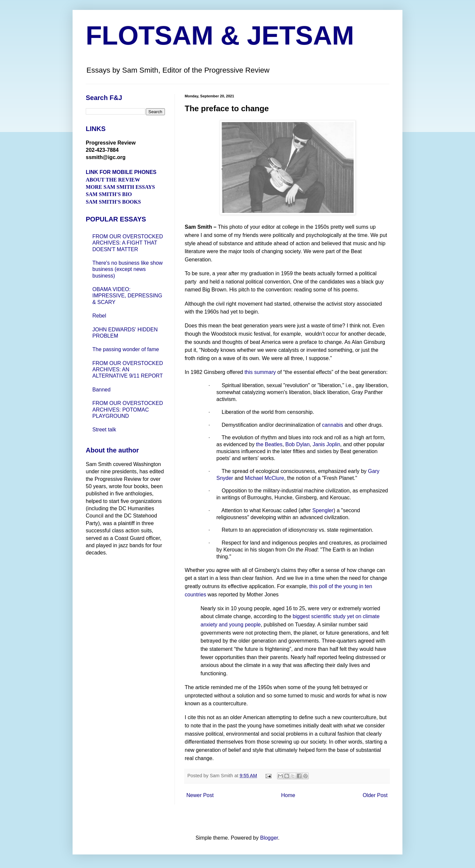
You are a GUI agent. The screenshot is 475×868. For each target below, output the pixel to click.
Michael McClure (264, 478)
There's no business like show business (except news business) (127, 269)
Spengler (323, 510)
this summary (260, 372)
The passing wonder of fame (126, 349)
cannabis (332, 425)
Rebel (99, 316)
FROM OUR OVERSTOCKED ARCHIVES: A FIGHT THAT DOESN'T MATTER (128, 243)
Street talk (104, 430)
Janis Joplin (327, 444)
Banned (101, 390)
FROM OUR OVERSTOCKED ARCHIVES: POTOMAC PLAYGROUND (128, 409)
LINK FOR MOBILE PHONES (121, 172)
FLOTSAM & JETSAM (220, 35)
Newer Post (200, 795)
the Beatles (269, 444)
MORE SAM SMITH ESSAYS (120, 187)
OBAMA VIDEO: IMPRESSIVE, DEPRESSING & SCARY (127, 296)
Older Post (375, 795)
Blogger (269, 838)
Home (288, 795)
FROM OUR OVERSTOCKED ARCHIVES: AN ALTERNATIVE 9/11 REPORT (128, 369)
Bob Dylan (298, 444)
